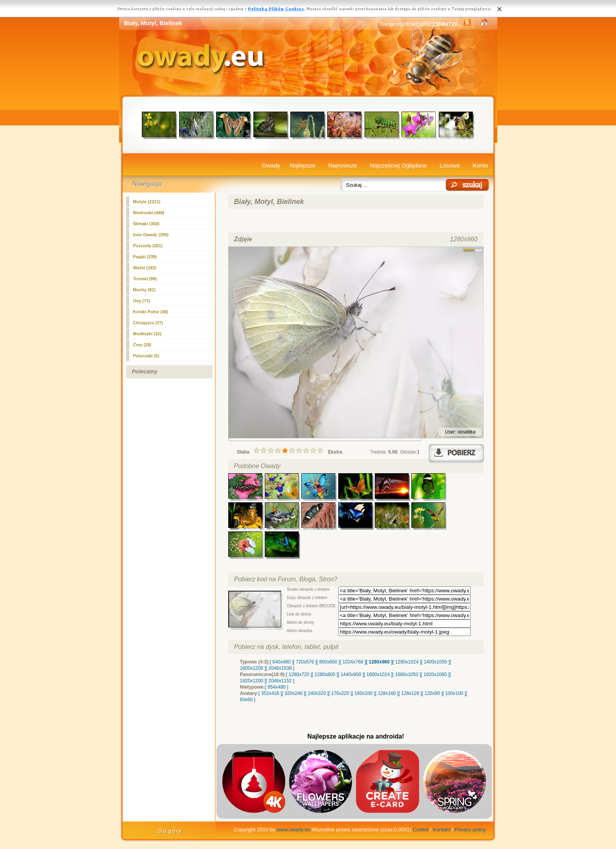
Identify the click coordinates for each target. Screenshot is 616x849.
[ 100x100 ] (454, 693)
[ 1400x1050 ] (435, 662)
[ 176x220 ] (340, 693)
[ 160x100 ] (364, 693)
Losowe (450, 165)
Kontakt (442, 830)
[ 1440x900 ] (351, 674)
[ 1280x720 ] (299, 674)
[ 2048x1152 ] (280, 681)
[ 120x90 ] (432, 693)
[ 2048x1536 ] (280, 668)
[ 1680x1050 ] (407, 674)
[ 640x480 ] (281, 662)
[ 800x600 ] (328, 662)
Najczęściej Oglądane (398, 165)
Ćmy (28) (142, 345)
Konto (480, 165)
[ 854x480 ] (277, 687)
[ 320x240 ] (293, 693)
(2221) (147, 202)
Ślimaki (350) (146, 224)
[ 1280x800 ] (325, 674)
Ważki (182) (145, 268)
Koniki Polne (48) (151, 312)
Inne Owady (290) (151, 235)
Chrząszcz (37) (148, 323)
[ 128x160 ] (387, 693)
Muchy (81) (144, 290)
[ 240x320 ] (317, 693)
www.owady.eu (293, 830)
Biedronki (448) (149, 213)
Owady (271, 165)
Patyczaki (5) (146, 356)
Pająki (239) (145, 257)
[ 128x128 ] (410, 693)
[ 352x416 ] (270, 693)
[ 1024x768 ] (353, 662)
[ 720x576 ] (305, 662)
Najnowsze (343, 165)
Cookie (420, 830)
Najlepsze (302, 165)
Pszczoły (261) (148, 246)
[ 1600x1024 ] (378, 674)
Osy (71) (142, 301)
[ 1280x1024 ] (407, 662)
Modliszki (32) (147, 334)
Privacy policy (470, 830)
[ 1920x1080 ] (435, 674)
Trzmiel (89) (145, 279)
